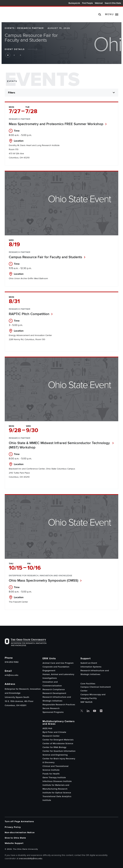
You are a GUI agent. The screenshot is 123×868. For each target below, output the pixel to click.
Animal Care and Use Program (58, 663)
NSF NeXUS (86, 702)
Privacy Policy (13, 827)
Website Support (14, 843)
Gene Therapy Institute (54, 777)
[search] (100, 14)
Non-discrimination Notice (20, 832)
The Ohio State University (8, 3)
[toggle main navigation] (112, 14)
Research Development (54, 693)
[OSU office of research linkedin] (88, 711)
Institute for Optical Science (57, 793)
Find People (87, 3)
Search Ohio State (113, 3)
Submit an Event (89, 663)
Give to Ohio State (15, 838)
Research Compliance (54, 689)
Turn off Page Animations (19, 822)
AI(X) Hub (47, 728)
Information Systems (91, 667)
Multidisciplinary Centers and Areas (59, 723)
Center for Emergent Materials (58, 740)
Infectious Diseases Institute (57, 781)
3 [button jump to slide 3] (20, 55)
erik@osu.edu (11, 675)
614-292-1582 (12, 662)
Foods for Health (51, 774)
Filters (12, 93)
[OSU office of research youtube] (95, 711)
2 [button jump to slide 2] (14, 55)
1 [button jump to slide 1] (8, 55)
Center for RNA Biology (54, 747)
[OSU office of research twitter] (82, 711)
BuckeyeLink (74, 3)
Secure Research (51, 708)
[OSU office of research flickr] (101, 711)
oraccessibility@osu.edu (31, 858)
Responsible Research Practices (59, 705)
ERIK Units (49, 658)
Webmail (99, 3)
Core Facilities (88, 684)
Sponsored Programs (53, 712)
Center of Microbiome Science (58, 743)
